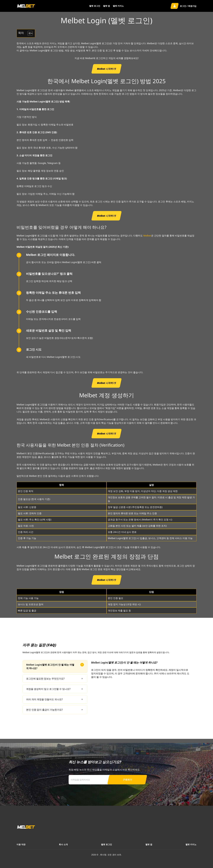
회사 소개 (63, 844)
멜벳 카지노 (118, 6)
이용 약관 (21, 844)
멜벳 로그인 (95, 6)
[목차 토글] (29, 33)
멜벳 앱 (106, 6)
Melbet (147, 236)
